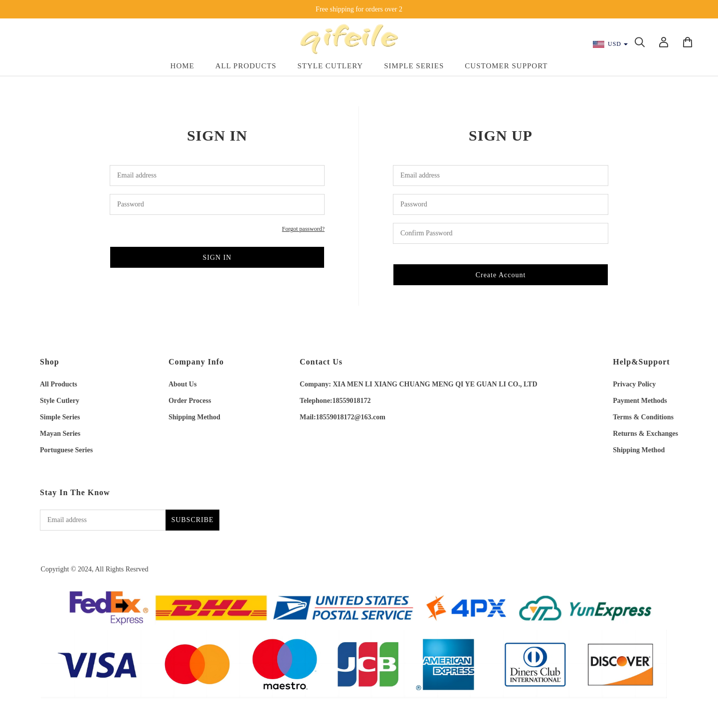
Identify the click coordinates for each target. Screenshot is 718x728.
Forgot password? (303, 229)
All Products (246, 66)
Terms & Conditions (643, 417)
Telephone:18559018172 (335, 401)
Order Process (190, 401)
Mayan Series (60, 434)
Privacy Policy (634, 384)
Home (182, 66)
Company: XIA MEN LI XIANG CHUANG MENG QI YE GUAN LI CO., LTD (419, 384)
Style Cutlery (330, 66)
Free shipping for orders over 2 (359, 9)
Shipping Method (194, 417)
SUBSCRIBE (192, 520)
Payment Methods (640, 401)
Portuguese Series (66, 450)
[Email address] (103, 520)
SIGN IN (217, 258)
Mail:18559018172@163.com (343, 417)
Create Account (501, 275)
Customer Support (506, 66)
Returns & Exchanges (645, 434)
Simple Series (414, 66)
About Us (182, 384)
